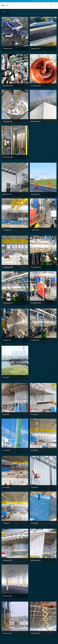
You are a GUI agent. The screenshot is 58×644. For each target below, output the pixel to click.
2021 (4, 12)
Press (49, 1)
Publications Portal (37, 1)
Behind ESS (54, 1)
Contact (44, 1)
